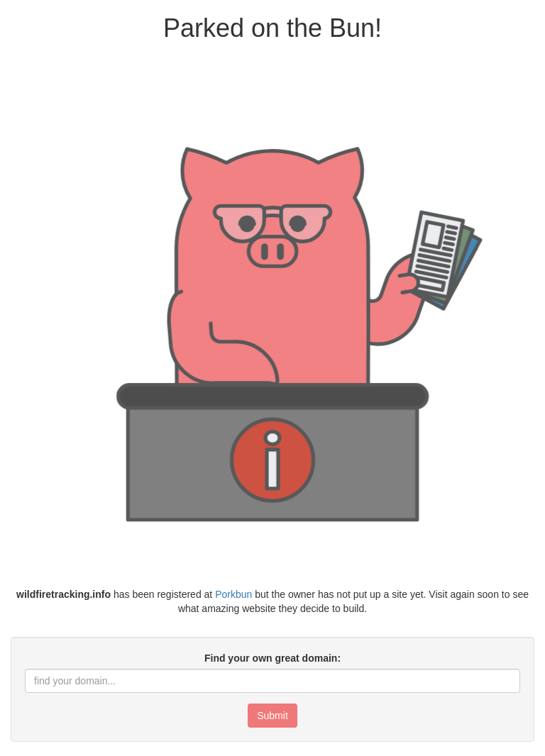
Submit (272, 716)
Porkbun (233, 594)
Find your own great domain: (272, 658)
